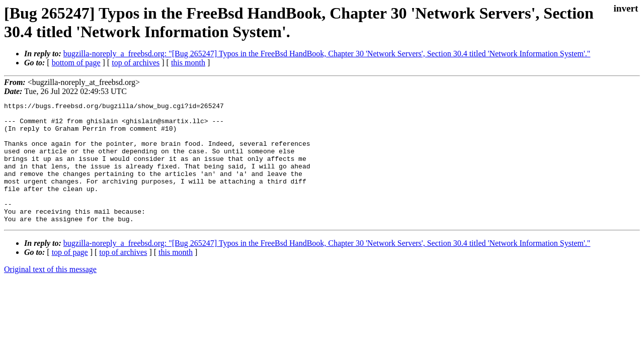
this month (188, 63)
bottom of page (76, 63)
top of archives (136, 63)
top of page (70, 276)
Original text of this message (50, 293)
